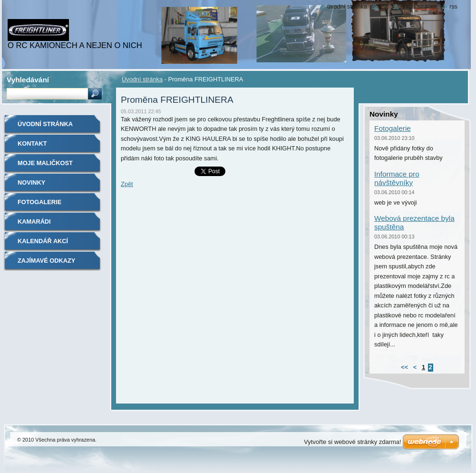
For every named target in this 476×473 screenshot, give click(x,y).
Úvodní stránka (142, 79)
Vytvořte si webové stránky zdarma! (353, 442)
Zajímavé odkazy (46, 261)
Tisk (384, 6)
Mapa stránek (419, 6)
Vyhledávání (28, 80)
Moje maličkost (45, 163)
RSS (453, 6)
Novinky (31, 182)
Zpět (127, 184)
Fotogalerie (39, 202)
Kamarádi (34, 222)
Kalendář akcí (43, 241)
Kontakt (32, 143)
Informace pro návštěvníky (397, 178)
